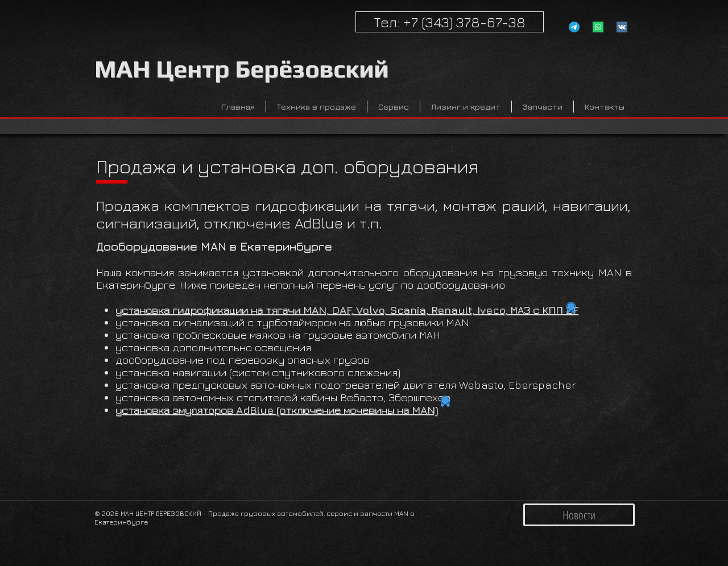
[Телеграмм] (574, 27)
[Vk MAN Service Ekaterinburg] (622, 27)
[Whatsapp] (598, 27)
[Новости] (579, 515)
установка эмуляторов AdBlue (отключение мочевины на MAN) (277, 410)
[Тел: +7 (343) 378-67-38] (450, 22)
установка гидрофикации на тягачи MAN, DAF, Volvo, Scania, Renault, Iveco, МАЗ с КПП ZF (347, 310)
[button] (317, 107)
